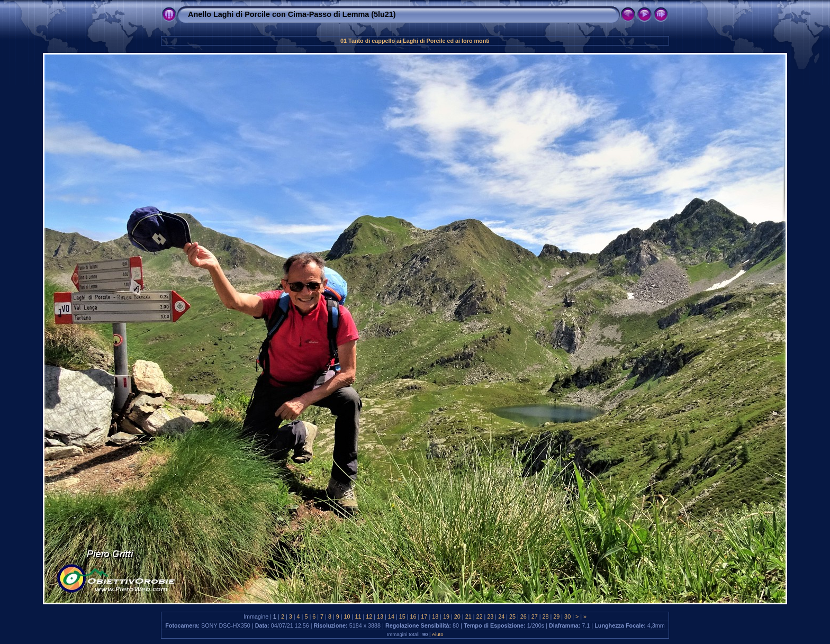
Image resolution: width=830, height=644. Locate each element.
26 (524, 616)
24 (501, 616)
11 (358, 616)
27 (535, 616)
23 (490, 616)
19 (446, 616)
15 (402, 616)
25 (512, 616)
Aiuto (438, 634)
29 (556, 616)
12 (369, 616)
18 (435, 616)
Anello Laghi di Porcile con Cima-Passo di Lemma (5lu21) (292, 14)
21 (468, 616)
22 (480, 616)
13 (380, 616)
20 (457, 616)
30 (567, 616)
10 (347, 616)
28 (545, 616)
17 (424, 616)
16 (413, 616)
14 (391, 616)
